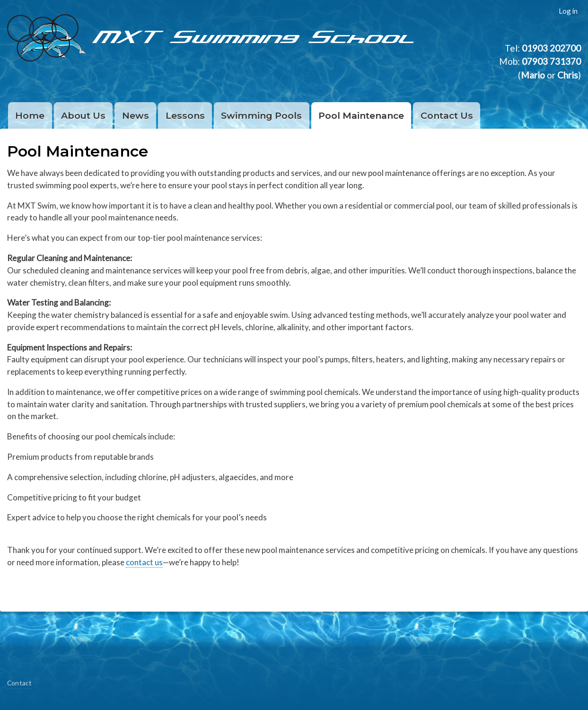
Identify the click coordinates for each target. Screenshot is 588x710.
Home (30, 115)
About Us (83, 115)
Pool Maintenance (361, 115)
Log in (568, 11)
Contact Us (447, 115)
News (136, 115)
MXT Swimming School (255, 35)
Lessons (185, 115)
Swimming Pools (261, 115)
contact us (144, 562)
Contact (19, 683)
